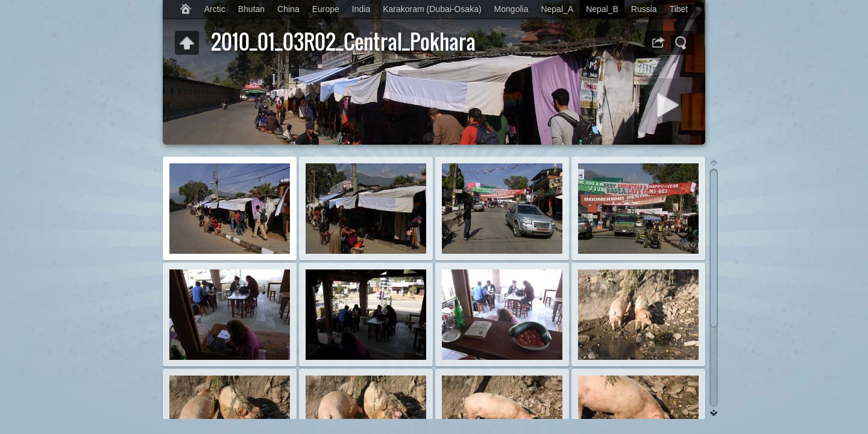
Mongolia (511, 9)
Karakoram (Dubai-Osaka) (432, 9)
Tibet (679, 9)
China (288, 9)
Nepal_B (602, 9)
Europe (326, 9)
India (361, 9)
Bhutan (251, 9)
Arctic (215, 9)
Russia (644, 9)
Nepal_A (557, 9)
